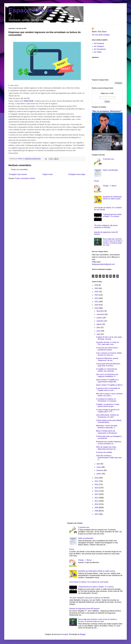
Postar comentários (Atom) (25, 178)
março (99, 467)
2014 (97, 491)
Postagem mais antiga (77, 174)
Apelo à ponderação (110, 170)
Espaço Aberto (31, 10)
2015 (97, 488)
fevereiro (100, 470)
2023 (97, 295)
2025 (97, 288)
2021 (97, 302)
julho (99, 328)
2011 (97, 501)
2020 (97, 305)
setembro (100, 321)
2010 (97, 504)
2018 (97, 478)
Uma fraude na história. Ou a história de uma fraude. (89, 582)
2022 (97, 298)
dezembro (101, 311)
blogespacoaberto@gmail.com (103, 264)
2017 (97, 481)
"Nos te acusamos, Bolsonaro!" (107, 111)
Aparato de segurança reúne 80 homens (84, 608)
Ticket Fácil (28, 101)
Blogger (83, 634)
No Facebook (99, 43)
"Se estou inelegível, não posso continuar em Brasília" (90, 598)
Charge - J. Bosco (110, 186)
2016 (97, 484)
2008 (97, 511)
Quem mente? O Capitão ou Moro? (109, 385)
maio (99, 334)
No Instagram (99, 46)
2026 (97, 285)
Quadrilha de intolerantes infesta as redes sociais (97, 571)
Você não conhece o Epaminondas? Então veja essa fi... (109, 458)
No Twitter (98, 52)
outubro (100, 318)
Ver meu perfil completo (101, 35)
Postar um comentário (19, 169)
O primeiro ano (108, 159)
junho (99, 331)
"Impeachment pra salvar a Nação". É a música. (96, 587)
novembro (101, 314)
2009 (97, 508)
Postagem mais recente (18, 174)
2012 (97, 498)
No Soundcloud (100, 49)
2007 (97, 514)
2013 (97, 494)
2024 (97, 292)
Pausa (96, 181)
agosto (99, 324)
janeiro (99, 474)
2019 (97, 308)
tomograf (65, 634)
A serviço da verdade (104, 452)
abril (98, 464)
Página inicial (48, 174)
